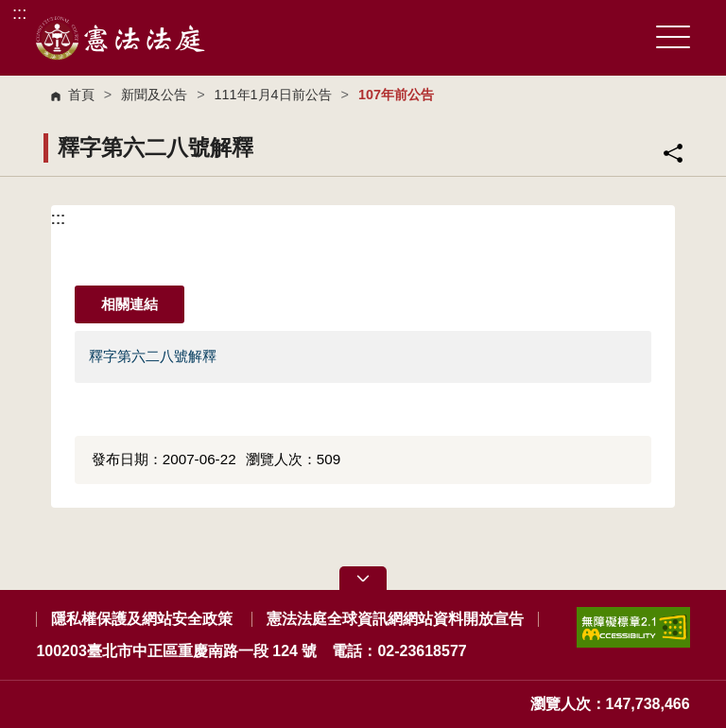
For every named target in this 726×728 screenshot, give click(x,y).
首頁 (81, 95)
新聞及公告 (154, 95)
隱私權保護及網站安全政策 (142, 619)
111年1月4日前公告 (273, 95)
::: (19, 13)
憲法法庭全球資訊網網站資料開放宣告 (395, 619)
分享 (673, 153)
